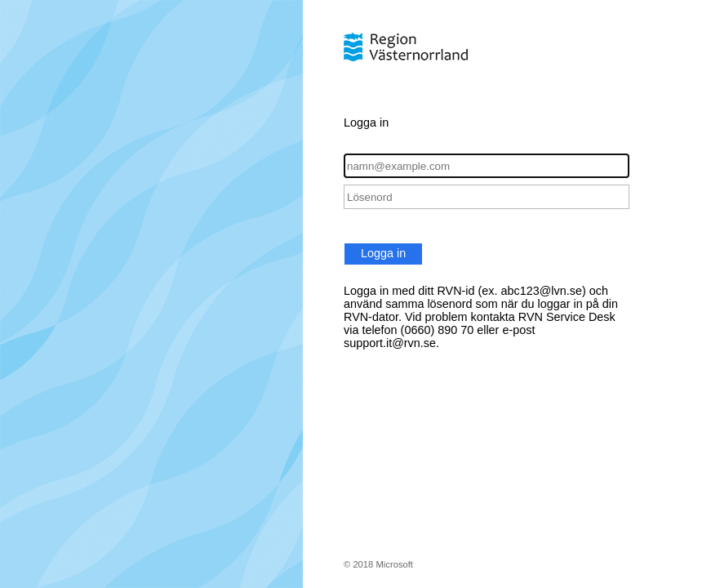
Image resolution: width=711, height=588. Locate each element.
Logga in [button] (383, 253)
